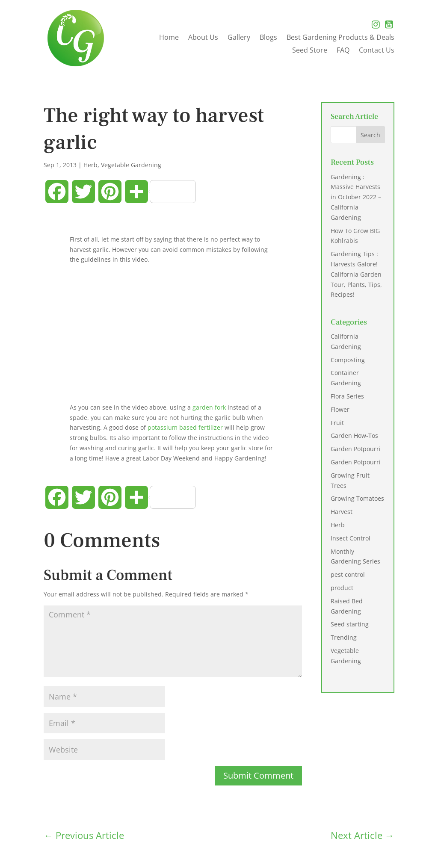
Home (169, 38)
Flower (340, 409)
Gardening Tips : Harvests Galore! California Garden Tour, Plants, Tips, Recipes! (356, 274)
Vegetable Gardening (131, 165)
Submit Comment (258, 775)
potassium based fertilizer (185, 427)
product (342, 588)
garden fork (210, 407)
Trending (344, 637)
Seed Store (310, 51)
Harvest (342, 512)
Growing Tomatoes (357, 498)
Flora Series (347, 396)
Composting (348, 360)
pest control (348, 574)
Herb (90, 165)
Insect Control (351, 538)
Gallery (239, 38)
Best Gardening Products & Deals (340, 38)
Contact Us (377, 51)
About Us (203, 38)
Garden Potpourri (356, 449)
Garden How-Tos (354, 435)
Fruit (337, 423)
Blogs (268, 38)
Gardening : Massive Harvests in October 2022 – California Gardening (356, 197)
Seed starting (350, 624)
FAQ (343, 51)
